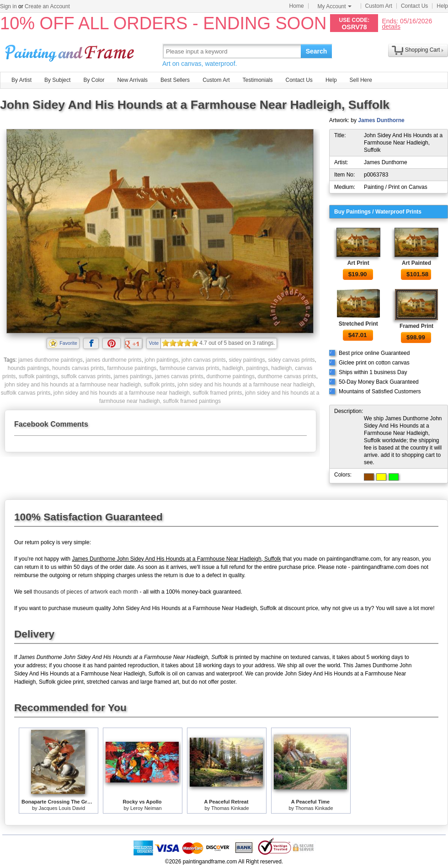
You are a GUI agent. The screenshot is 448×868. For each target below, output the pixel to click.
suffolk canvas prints (86, 376)
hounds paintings (29, 368)
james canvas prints (179, 376)
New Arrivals (132, 80)
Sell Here (361, 80)
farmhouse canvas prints (189, 368)
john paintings (161, 360)
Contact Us (414, 6)
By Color (94, 80)
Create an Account (47, 6)
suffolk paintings (38, 376)
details (391, 26)
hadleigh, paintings (245, 368)
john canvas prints (204, 360)
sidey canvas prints (292, 360)
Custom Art (379, 6)
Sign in (8, 6)
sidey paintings (247, 360)
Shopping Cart (423, 50)
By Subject (57, 80)
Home (297, 6)
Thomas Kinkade (230, 808)
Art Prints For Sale (71, 51)
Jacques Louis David (62, 808)
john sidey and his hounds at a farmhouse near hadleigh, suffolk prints (90, 385)
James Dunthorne (381, 120)
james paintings (133, 376)
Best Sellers (175, 80)
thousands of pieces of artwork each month (86, 592)
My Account (335, 6)
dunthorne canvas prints (287, 376)
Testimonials (257, 80)
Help (442, 6)
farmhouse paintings (132, 368)
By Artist (21, 80)
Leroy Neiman (146, 808)
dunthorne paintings (230, 376)
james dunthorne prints (114, 360)
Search (317, 51)
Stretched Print (358, 324)
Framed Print (416, 326)
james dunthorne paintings (51, 360)
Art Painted (416, 263)
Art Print (358, 263)
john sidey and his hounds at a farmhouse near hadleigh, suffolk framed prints (148, 393)
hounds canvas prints (78, 368)
